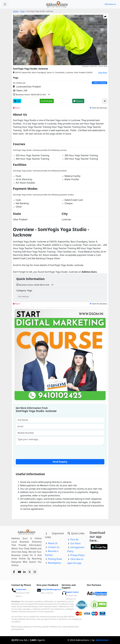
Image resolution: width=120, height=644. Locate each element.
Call (17, 101)
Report (17, 108)
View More (103, 72)
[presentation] (60, 452)
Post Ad (74, 539)
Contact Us (54, 547)
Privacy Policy (77, 555)
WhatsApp (47, 101)
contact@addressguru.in (51, 589)
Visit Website (23, 296)
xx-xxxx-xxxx (21, 589)
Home (16, 11)
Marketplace (54, 563)
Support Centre (72, 592)
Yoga (22, 11)
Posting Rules (55, 559)
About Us (53, 543)
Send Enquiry (60, 462)
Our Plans (75, 543)
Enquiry (78, 101)
